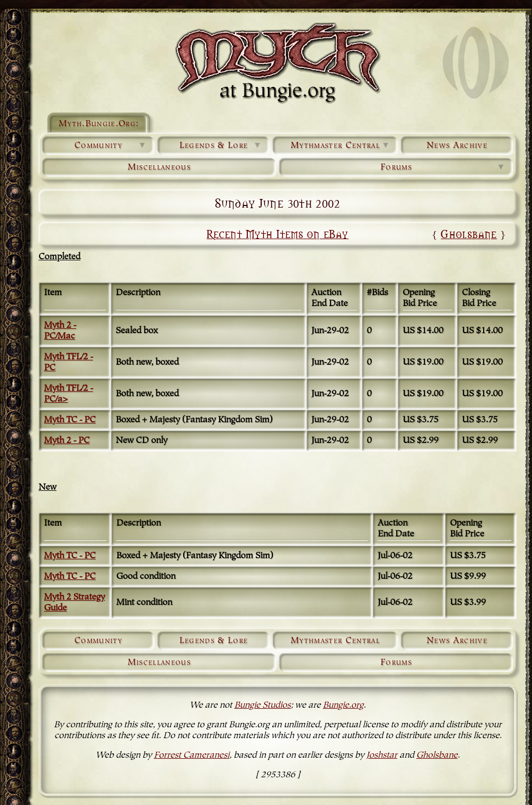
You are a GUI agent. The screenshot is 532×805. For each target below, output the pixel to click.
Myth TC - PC (70, 420)
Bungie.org (343, 706)
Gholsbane (469, 233)
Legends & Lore (221, 146)
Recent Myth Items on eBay (277, 233)
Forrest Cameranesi (192, 756)
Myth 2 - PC (67, 441)
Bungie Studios (262, 706)
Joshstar (382, 756)
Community (111, 146)
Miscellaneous (159, 167)
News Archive (457, 146)
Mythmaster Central (341, 146)
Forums (443, 167)
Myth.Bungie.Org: (99, 124)
